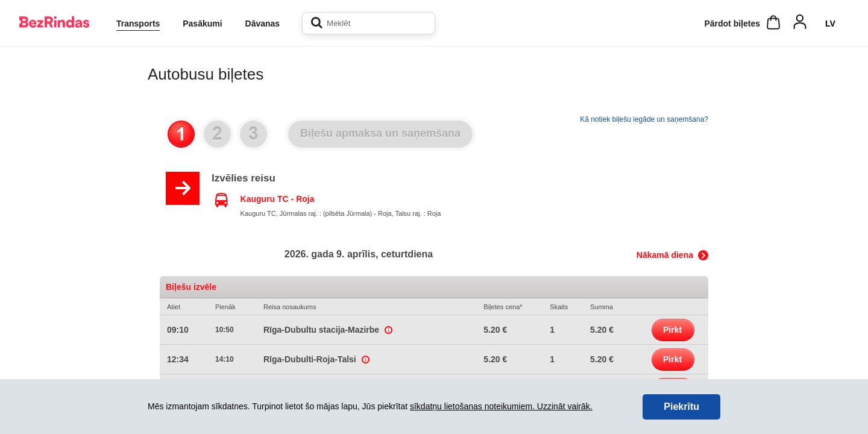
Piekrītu (681, 407)
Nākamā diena (665, 255)
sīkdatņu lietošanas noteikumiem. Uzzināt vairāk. (501, 406)
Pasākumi (202, 24)
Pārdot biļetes (732, 24)
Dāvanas (263, 24)
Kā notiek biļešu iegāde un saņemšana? (644, 119)
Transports (138, 24)
